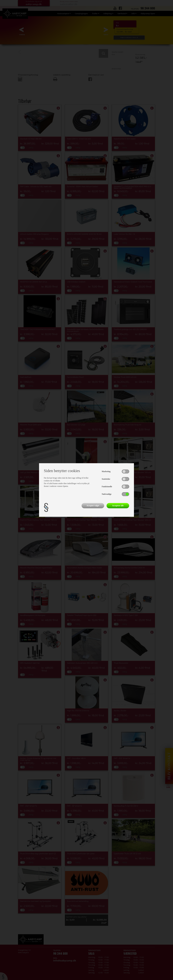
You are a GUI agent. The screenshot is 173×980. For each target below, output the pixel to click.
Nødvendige (107, 494)
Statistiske (106, 479)
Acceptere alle (118, 506)
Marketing (106, 471)
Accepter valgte (93, 506)
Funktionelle (107, 487)
